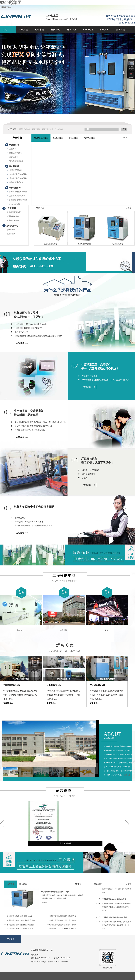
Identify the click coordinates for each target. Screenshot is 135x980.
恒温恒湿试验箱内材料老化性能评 (20, 929)
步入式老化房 (15, 204)
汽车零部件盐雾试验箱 (18, 192)
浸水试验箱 (59, 129)
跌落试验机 (11, 234)
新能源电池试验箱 (16, 182)
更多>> (44, 902)
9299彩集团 (11, 3)
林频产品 (23, 30)
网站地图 (35, 955)
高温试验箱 (58, 138)
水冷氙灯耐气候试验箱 (18, 174)
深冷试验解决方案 (107, 679)
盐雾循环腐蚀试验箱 (17, 196)
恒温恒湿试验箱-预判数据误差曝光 (63, 916)
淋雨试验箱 (73, 138)
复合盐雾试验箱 (15, 153)
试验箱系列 (14, 145)
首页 (5, 30)
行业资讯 (23, 884)
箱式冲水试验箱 (13, 220)
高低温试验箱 (118, 244)
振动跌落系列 (12, 226)
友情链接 (11, 939)
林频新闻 (11, 884)
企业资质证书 (65, 843)
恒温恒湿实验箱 (47, 129)
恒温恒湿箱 (36, 129)
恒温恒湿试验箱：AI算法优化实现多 (21, 920)
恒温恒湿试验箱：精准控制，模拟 (63, 925)
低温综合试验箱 (15, 170)
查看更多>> (8, 703)
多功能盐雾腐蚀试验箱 (18, 200)
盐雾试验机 (14, 157)
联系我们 (121, 30)
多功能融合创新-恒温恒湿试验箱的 (20, 925)
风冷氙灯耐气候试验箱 (18, 178)
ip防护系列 (11, 208)
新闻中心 (56, 30)
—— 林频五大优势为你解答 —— (67, 292)
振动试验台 (11, 230)
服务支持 (104, 30)
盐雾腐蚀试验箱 (51, 244)
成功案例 (40, 30)
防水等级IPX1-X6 (64, 679)
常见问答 (98, 884)
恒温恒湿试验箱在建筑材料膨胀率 (114, 900)
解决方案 (72, 30)
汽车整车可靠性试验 (21, 679)
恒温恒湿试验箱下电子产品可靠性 (63, 920)
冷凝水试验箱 (89, 138)
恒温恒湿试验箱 (24, 129)
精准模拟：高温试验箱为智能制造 (63, 929)
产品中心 (17, 138)
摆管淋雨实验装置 (14, 212)
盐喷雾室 (13, 149)
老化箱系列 (14, 166)
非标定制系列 (15, 188)
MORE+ (126, 138)
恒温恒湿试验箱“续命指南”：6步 (55, 892)
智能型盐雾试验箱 (16, 161)
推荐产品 (40, 208)
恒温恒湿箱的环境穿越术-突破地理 (114, 918)
